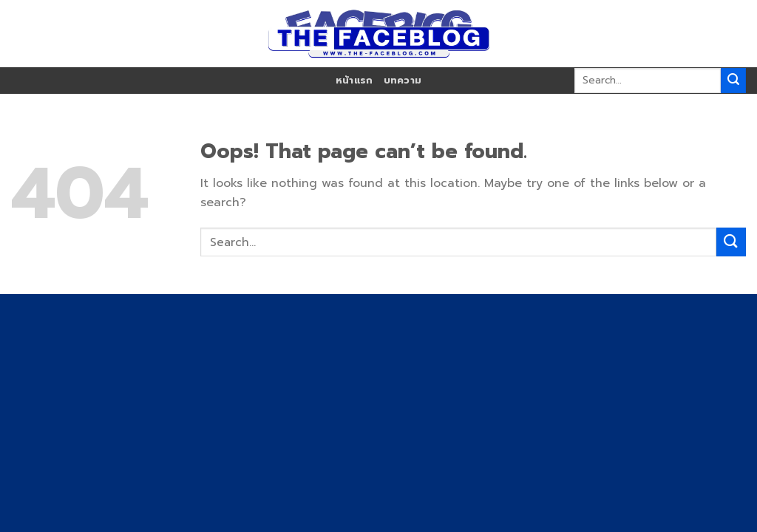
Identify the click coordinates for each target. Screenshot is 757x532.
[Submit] (733, 81)
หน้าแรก (354, 80)
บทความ (403, 80)
